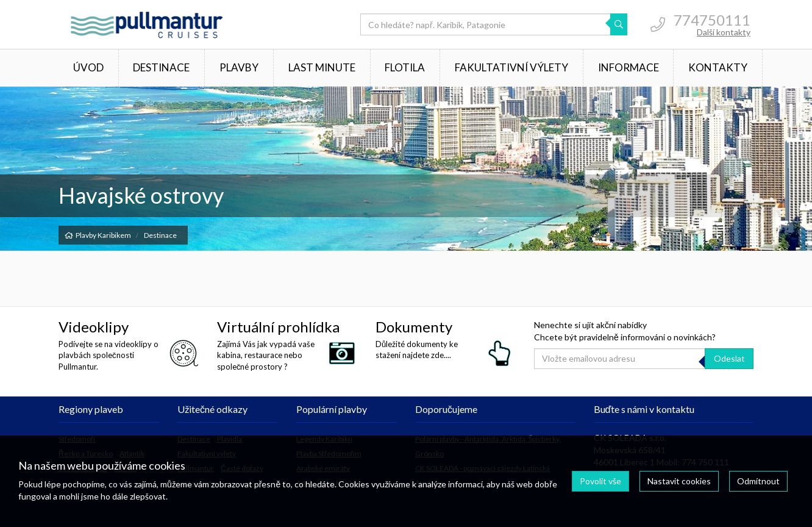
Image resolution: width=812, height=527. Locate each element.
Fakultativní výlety (511, 67)
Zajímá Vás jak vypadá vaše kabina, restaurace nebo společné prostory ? (266, 355)
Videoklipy (94, 327)
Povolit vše (600, 481)
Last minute (322, 67)
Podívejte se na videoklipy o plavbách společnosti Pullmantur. (109, 355)
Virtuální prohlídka (278, 327)
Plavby (239, 67)
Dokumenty (414, 327)
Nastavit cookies (679, 481)
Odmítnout (758, 481)
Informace (629, 67)
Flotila (405, 67)
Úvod (88, 67)
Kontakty (718, 67)
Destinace (161, 67)
